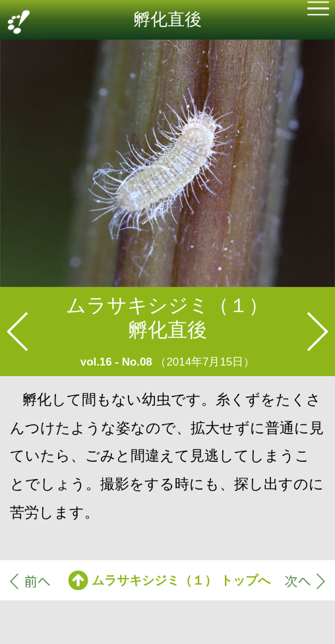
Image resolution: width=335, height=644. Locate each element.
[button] (318, 10)
